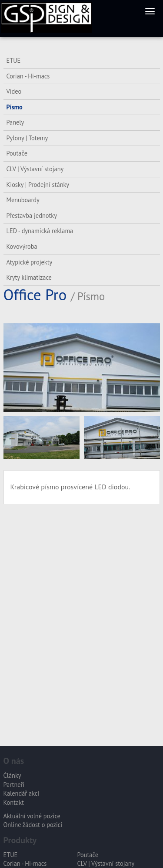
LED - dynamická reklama (40, 231)
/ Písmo (88, 296)
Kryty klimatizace (29, 277)
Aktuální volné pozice (32, 816)
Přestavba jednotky (32, 215)
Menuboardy (23, 200)
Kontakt (14, 802)
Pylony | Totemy (27, 138)
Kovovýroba (22, 246)
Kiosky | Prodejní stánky (38, 185)
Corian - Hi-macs (28, 76)
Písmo (15, 107)
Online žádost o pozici (33, 825)
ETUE (14, 60)
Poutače (17, 153)
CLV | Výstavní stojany (35, 169)
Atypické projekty (30, 262)
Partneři (14, 785)
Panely (15, 122)
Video (14, 91)
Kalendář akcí (22, 793)
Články (12, 775)
